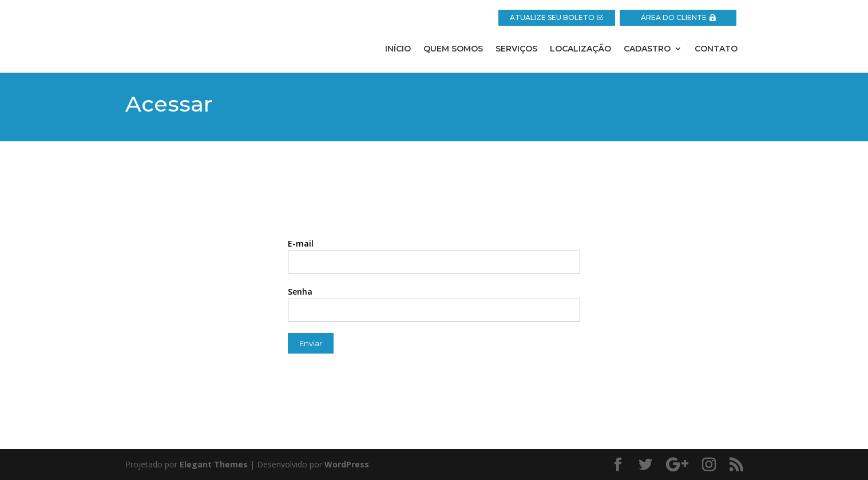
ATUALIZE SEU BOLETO (552, 17)
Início (398, 49)
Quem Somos (453, 49)
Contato (716, 49)
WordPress (347, 464)
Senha (300, 291)
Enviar (311, 343)
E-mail (301, 243)
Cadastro (647, 49)
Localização (580, 49)
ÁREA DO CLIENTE (674, 17)
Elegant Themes (214, 464)
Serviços (516, 49)
